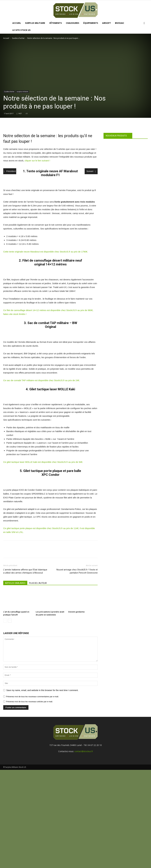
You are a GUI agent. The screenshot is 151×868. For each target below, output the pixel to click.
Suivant (91, 171)
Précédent (10, 171)
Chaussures (73, 23)
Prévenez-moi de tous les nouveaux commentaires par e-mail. (33, 697)
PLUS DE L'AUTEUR (38, 583)
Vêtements (56, 23)
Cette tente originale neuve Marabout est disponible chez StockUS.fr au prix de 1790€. (46, 252)
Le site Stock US (21, 30)
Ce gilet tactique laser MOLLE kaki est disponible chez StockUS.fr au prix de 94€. (43, 462)
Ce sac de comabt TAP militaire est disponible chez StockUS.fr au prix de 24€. (42, 380)
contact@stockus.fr (84, 751)
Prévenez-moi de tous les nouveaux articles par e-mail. (29, 702)
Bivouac (120, 23)
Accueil (17, 23)
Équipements (91, 23)
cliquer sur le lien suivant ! (38, 161)
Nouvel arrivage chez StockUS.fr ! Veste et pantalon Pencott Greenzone (77, 571)
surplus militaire (22, 92)
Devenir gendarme (76, 612)
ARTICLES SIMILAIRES (15, 583)
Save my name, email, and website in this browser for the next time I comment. (42, 690)
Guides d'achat (18, 38)
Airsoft (107, 23)
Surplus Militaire (35, 23)
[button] (144, 23)
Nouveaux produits (116, 136)
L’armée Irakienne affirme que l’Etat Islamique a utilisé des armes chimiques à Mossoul (25, 571)
